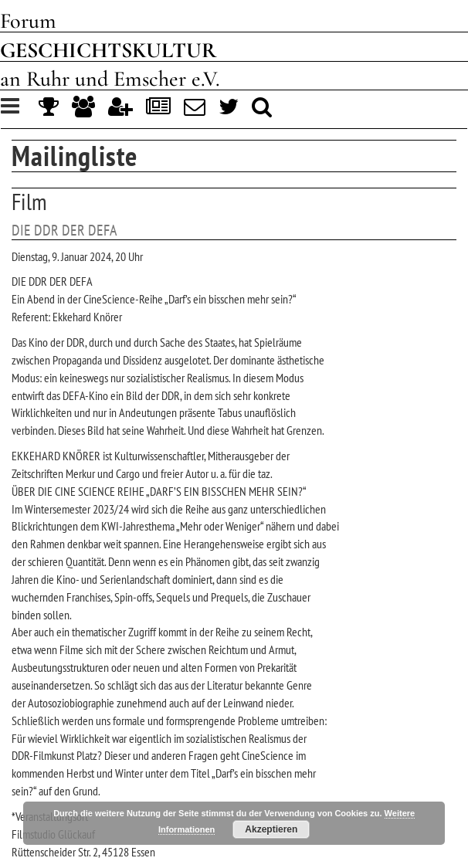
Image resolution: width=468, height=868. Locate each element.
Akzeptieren (271, 829)
